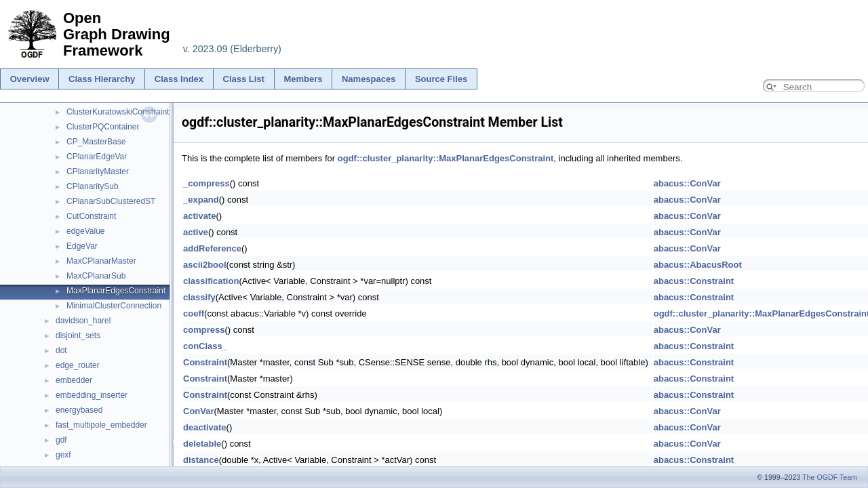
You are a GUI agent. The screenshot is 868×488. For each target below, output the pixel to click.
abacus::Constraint (694, 281)
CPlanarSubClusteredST (111, 201)
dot (61, 350)
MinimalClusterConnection (114, 306)
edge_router (78, 365)
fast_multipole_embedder (101, 425)
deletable (202, 444)
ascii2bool (205, 265)
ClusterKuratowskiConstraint (118, 112)
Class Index (179, 79)
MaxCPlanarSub (96, 276)
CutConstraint (91, 216)
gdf (61, 440)
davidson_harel (83, 321)
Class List (244, 79)
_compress (206, 183)
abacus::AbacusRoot (698, 265)
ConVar (199, 411)
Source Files (441, 79)
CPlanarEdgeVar (97, 157)
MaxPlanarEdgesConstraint (116, 291)
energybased (79, 410)
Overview (30, 79)
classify (199, 297)
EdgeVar (82, 246)
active (196, 232)
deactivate (205, 427)
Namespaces (369, 79)
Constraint (205, 362)
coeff (194, 313)
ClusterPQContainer (103, 127)
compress (204, 330)
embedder (74, 380)
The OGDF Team (830, 477)
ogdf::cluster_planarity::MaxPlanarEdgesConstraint (446, 158)
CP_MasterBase (96, 142)
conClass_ (205, 346)
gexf (63, 455)
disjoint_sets (78, 335)
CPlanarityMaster (98, 171)
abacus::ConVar (687, 183)
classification (211, 281)
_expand (201, 200)
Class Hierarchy (102, 79)
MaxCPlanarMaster (101, 261)
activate (199, 216)
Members (303, 79)
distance (201, 460)
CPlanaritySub (93, 186)
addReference (212, 248)
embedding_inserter (92, 395)
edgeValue (86, 231)
